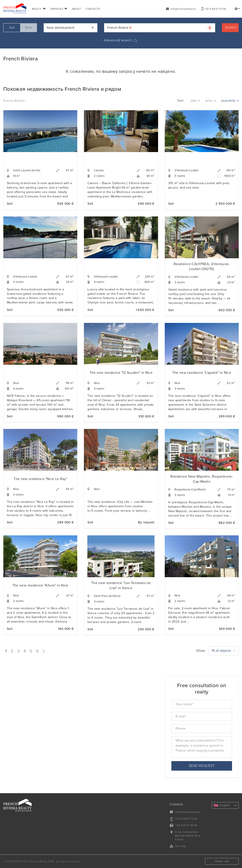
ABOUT (76, 9)
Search (231, 28)
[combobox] (71, 28)
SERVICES (59, 9)
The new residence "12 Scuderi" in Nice (121, 373)
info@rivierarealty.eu (181, 9)
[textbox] (136, 28)
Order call (222, 861)
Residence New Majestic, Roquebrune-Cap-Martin (202, 479)
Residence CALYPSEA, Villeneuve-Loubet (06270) (202, 267)
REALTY (39, 9)
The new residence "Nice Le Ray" (40, 479)
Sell (12, 28)
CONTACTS (93, 9)
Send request (202, 766)
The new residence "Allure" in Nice (40, 585)
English (225, 805)
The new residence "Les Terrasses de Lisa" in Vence (121, 585)
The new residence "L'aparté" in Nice (202, 373)
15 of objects (224, 651)
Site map (180, 846)
